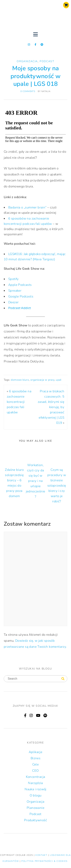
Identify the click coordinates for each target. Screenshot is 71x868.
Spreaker (15, 291)
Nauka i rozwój (35, 789)
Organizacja (27, 61)
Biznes (35, 758)
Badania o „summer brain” (27, 207)
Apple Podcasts (20, 285)
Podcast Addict (20, 308)
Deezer (13, 302)
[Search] (63, 679)
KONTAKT (42, 855)
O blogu (36, 795)
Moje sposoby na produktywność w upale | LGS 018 (36, 76)
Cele (36, 764)
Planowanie (35, 808)
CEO (35, 771)
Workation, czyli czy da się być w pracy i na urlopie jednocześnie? (36, 481)
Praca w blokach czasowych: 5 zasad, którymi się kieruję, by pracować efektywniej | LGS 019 (51, 407)
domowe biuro (20, 380)
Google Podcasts (21, 296)
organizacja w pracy (42, 380)
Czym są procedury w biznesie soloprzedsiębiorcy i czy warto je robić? (57, 486)
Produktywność (35, 820)
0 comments (28, 91)
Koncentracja (36, 777)
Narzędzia (35, 783)
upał (59, 380)
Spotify (14, 279)
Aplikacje (36, 752)
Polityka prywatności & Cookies (44, 861)
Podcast (47, 61)
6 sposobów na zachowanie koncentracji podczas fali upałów (19, 402)
